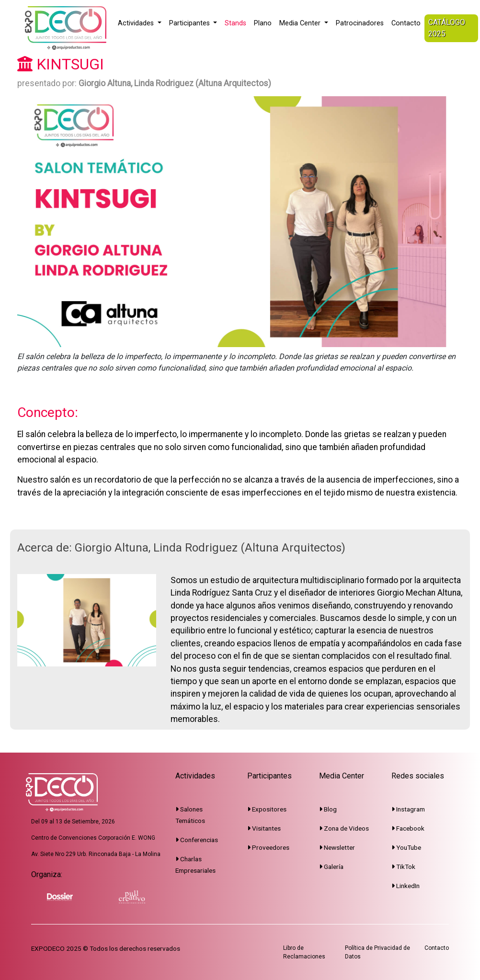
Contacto (406, 23)
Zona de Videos (344, 828)
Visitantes (264, 828)
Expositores (267, 809)
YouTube (406, 847)
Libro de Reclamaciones (304, 952)
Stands (235, 23)
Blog (328, 809)
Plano (263, 23)
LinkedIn (406, 886)
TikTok (403, 867)
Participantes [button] (190, 23)
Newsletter (337, 847)
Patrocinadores (360, 23)
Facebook (408, 828)
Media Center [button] (301, 23)
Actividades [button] (137, 23)
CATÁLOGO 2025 (447, 28)
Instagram (408, 809)
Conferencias (197, 840)
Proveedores (268, 847)
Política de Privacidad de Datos (377, 952)
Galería (331, 867)
